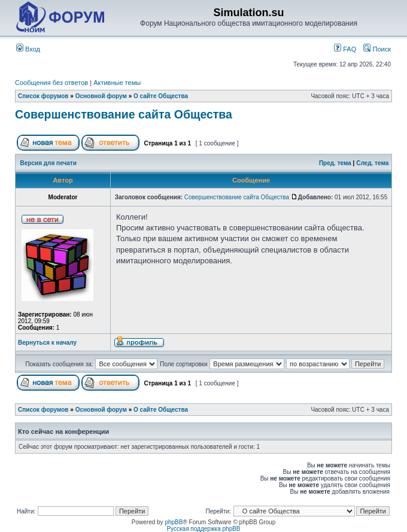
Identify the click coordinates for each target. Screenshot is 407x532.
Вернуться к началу (47, 343)
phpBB (174, 522)
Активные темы (117, 83)
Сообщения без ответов (51, 83)
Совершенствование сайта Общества (124, 114)
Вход (28, 49)
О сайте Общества (161, 96)
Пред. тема (335, 163)
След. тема (372, 163)
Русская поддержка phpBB (203, 529)
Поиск (377, 49)
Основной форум (101, 96)
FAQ (345, 49)
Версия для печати (48, 163)
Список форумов (43, 96)
